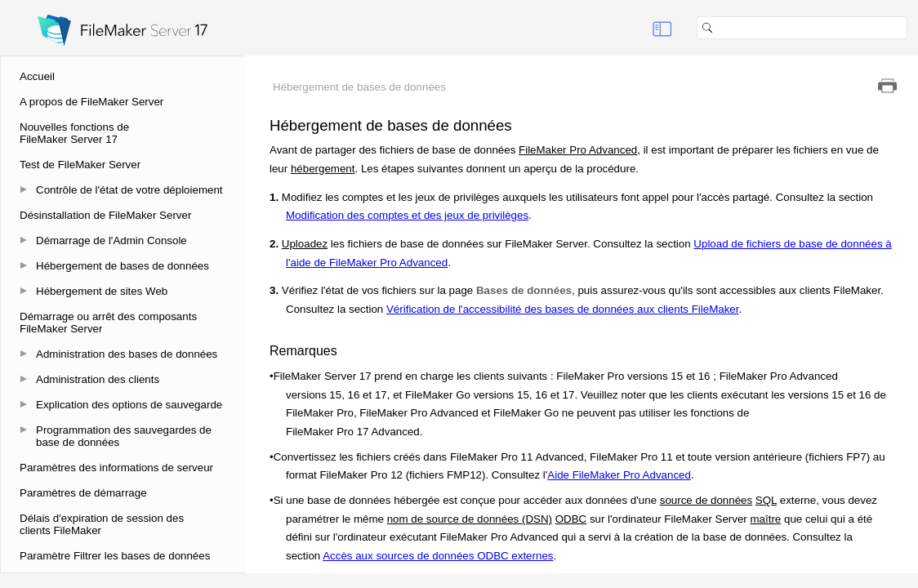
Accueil (37, 76)
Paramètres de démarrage (83, 493)
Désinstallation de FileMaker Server (105, 215)
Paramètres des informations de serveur (116, 468)
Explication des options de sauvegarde (129, 405)
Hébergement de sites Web (102, 291)
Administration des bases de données (127, 354)
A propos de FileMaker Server (91, 102)
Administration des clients (98, 379)
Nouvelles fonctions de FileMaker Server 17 (74, 133)
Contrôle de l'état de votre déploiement (129, 190)
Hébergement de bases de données (123, 266)
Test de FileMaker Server (80, 165)
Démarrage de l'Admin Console (111, 241)
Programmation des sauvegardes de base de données (124, 436)
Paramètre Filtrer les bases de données (115, 556)
